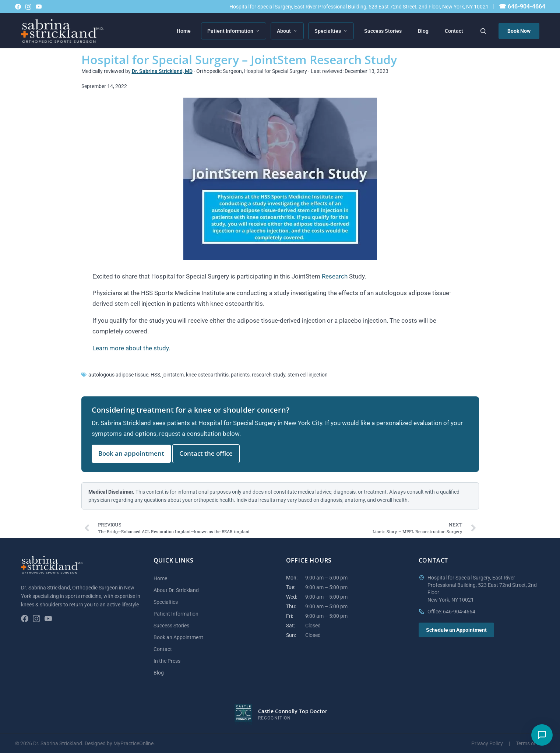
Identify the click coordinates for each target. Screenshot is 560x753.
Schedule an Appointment (456, 630)
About (287, 31)
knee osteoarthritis (207, 375)
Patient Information (234, 31)
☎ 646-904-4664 (522, 6)
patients (240, 375)
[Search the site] (483, 31)
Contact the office (206, 453)
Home (184, 31)
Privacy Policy (487, 743)
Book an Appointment (178, 637)
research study (269, 375)
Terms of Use (531, 743)
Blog (423, 31)
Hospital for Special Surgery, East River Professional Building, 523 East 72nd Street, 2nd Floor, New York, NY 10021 (359, 7)
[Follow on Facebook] (18, 7)
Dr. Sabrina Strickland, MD (162, 71)
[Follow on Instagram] (28, 7)
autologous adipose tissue (118, 375)
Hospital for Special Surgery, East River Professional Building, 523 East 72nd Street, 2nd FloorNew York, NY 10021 (482, 589)
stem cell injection (308, 375)
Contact (454, 31)
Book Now (519, 31)
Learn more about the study (131, 348)
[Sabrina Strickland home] (62, 31)
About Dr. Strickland (176, 590)
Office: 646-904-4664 (451, 612)
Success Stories (383, 31)
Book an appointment (131, 453)
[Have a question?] (542, 735)
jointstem (173, 375)
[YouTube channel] (39, 7)
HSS (155, 375)
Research (335, 276)
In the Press (167, 661)
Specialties (331, 31)
